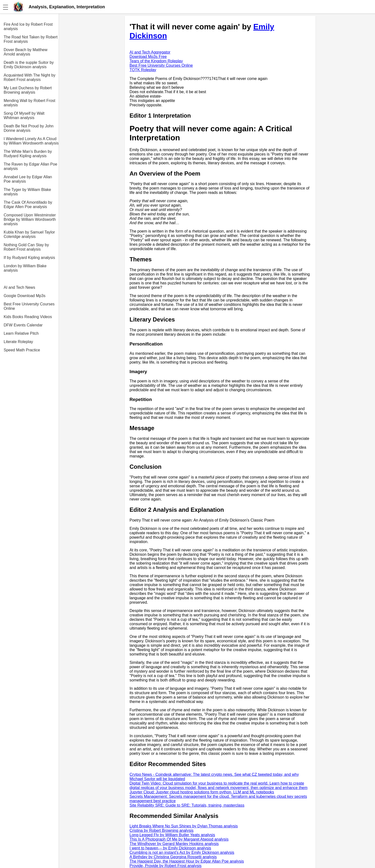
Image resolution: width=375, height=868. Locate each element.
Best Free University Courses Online (29, 306)
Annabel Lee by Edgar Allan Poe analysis (28, 179)
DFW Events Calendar (23, 325)
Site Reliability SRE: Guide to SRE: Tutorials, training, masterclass (187, 805)
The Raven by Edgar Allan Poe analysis (30, 166)
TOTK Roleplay (143, 70)
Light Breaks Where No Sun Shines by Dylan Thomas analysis (184, 826)
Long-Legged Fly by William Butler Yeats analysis (172, 835)
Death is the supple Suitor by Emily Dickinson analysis (29, 65)
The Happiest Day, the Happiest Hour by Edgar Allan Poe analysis (187, 861)
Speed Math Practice (22, 350)
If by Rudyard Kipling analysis (29, 258)
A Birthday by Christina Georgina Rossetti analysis (173, 857)
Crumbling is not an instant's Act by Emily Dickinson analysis (182, 852)
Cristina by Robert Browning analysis (162, 830)
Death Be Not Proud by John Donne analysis (29, 128)
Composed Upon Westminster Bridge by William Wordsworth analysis (30, 219)
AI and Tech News (19, 287)
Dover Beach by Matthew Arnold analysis (26, 52)
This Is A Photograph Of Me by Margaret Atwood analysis (179, 839)
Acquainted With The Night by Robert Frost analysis (29, 77)
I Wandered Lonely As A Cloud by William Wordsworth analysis (31, 141)
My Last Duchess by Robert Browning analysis (28, 90)
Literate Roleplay (18, 342)
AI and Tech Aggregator (150, 52)
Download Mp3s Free (148, 57)
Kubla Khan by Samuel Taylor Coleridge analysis (29, 234)
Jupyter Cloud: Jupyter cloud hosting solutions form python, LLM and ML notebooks (202, 792)
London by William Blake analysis (25, 268)
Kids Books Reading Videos (28, 317)
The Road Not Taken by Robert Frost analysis (31, 39)
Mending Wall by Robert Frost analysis (29, 103)
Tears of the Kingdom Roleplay (156, 61)
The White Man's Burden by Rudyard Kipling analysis (28, 154)
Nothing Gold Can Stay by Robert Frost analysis (26, 247)
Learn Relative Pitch (21, 333)
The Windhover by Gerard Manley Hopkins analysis (174, 844)
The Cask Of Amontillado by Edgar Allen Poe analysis (28, 205)
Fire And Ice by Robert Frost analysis (28, 27)
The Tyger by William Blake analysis (27, 192)
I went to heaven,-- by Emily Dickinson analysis (170, 848)
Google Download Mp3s (25, 296)
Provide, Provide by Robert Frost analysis (166, 866)
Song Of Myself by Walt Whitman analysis (24, 116)
